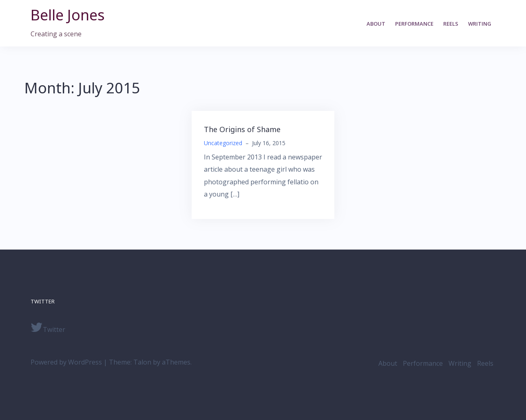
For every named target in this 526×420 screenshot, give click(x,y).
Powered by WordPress (66, 362)
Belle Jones (68, 15)
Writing (480, 24)
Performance (414, 24)
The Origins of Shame (242, 129)
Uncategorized (223, 143)
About (376, 24)
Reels (451, 24)
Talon (142, 362)
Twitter (48, 327)
